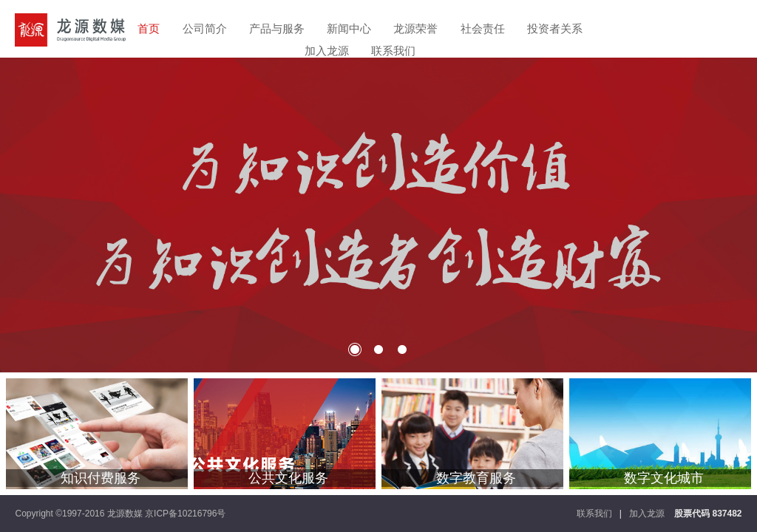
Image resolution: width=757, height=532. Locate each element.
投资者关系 (555, 28)
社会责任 (483, 28)
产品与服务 (277, 28)
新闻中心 (349, 28)
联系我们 (393, 51)
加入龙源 (327, 51)
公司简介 (205, 28)
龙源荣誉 (415, 28)
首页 (149, 28)
